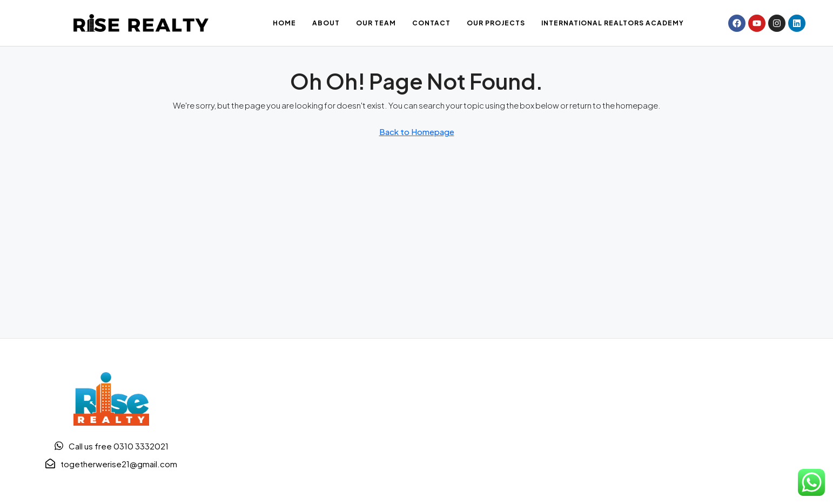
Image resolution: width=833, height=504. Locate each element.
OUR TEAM (376, 23)
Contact (431, 23)
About (326, 23)
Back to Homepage (417, 132)
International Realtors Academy (613, 23)
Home (284, 23)
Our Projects (496, 23)
